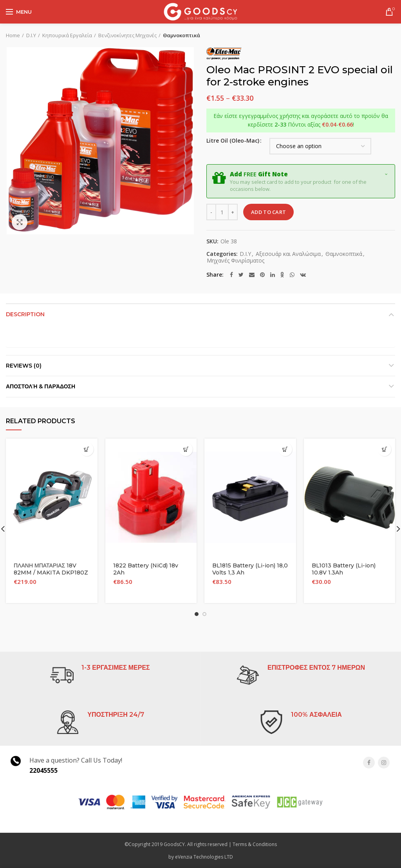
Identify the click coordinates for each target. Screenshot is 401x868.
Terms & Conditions (255, 844)
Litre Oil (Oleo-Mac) (233, 141)
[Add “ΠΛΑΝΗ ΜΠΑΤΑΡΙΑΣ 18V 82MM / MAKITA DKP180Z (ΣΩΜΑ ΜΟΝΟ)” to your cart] (87, 449)
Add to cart (268, 212)
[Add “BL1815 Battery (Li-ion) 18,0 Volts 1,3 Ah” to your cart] (285, 449)
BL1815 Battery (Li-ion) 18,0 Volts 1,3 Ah (250, 569)
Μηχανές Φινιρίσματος (236, 261)
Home (13, 35)
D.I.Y (31, 35)
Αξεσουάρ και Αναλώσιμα (288, 254)
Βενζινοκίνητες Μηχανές (127, 35)
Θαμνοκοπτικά (182, 35)
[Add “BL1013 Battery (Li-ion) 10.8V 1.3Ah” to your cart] (384, 449)
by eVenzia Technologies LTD (201, 857)
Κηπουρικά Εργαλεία (67, 35)
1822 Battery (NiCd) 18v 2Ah (146, 569)
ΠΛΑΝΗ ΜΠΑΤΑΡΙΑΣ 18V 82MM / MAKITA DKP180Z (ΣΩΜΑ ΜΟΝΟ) (51, 573)
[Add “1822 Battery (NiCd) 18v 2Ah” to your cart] (186, 449)
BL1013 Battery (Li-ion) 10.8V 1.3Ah (344, 569)
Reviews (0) (24, 366)
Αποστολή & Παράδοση (41, 386)
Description (25, 314)
